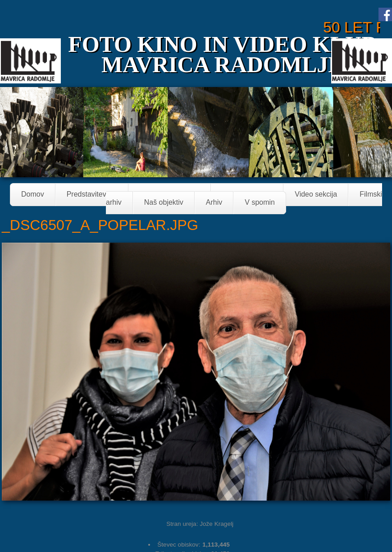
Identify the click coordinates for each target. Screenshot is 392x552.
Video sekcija (316, 195)
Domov (33, 195)
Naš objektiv (164, 203)
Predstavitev (89, 195)
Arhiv (214, 203)
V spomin (260, 203)
